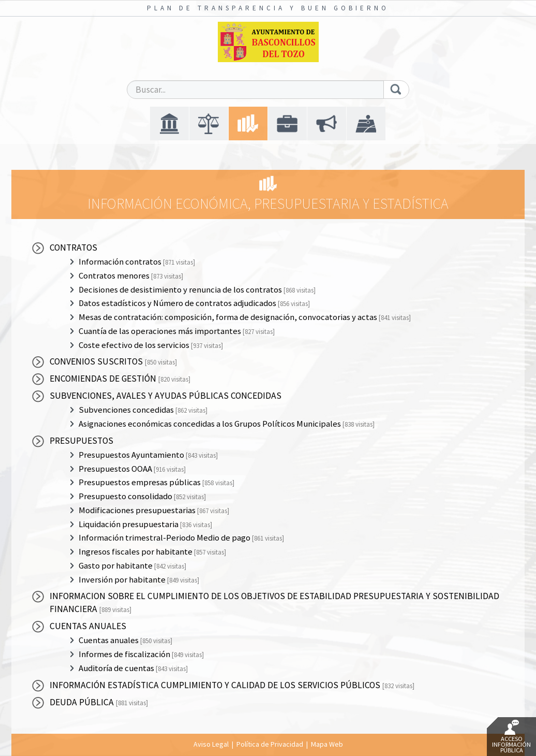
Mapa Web (327, 744)
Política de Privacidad (270, 744)
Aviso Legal (211, 744)
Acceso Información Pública (511, 737)
